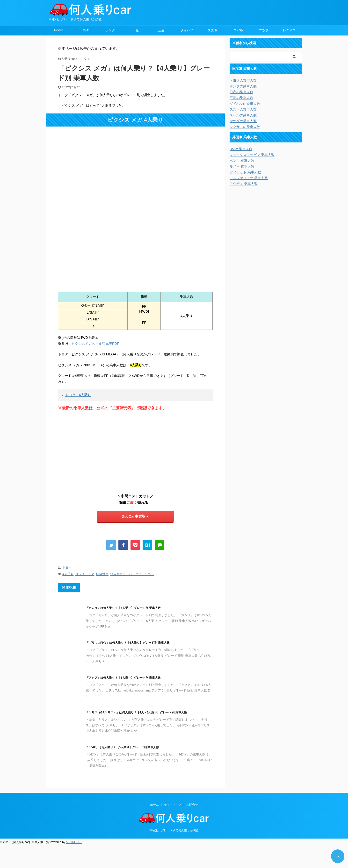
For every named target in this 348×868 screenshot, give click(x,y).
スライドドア (85, 574)
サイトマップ (173, 805)
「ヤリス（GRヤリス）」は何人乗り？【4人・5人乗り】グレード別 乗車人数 (136, 713)
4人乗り (68, 574)
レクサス (289, 30)
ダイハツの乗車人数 (245, 104)
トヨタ (84, 30)
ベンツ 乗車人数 (242, 161)
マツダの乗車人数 (243, 121)
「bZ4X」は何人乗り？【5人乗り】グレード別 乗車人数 (122, 747)
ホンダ (110, 30)
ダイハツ (187, 30)
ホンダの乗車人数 (243, 86)
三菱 (161, 30)
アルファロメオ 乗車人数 (249, 178)
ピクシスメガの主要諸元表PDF (95, 344)
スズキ (213, 30)
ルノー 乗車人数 (242, 166)
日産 (136, 30)
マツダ (264, 30)
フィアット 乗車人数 (245, 172)
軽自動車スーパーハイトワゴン (132, 574)
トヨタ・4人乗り (78, 395)
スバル (238, 30)
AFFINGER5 (74, 842)
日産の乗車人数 (241, 92)
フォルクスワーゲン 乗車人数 (252, 155)
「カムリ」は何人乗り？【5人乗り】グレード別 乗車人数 (123, 608)
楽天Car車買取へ (135, 516)
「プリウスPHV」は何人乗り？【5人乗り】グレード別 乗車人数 (128, 643)
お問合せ (192, 805)
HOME (59, 30)
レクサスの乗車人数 (245, 127)
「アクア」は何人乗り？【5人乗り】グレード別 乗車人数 (123, 678)
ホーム (154, 805)
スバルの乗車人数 (243, 115)
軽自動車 (102, 574)
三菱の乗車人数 (241, 98)
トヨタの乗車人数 (243, 80)
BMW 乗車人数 (241, 149)
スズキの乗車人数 (243, 109)
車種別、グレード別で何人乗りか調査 (174, 830)
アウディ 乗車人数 (244, 184)
